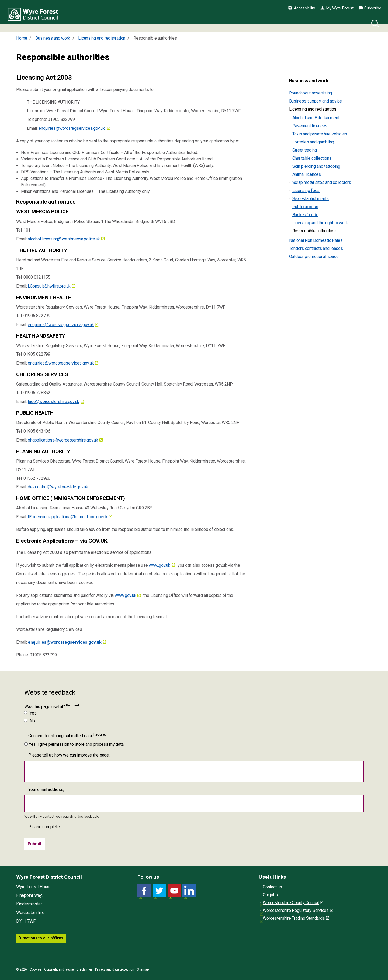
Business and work (309, 81)
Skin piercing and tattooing (316, 166)
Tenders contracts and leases (316, 248)
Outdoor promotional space (314, 256)
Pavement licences (310, 126)
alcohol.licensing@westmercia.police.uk (64, 239)
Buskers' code (305, 215)
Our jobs (270, 895)
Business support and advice (316, 101)
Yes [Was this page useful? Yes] (30, 713)
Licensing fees (306, 190)
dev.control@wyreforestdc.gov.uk (58, 487)
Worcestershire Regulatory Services (298, 911)
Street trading (305, 150)
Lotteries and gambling (313, 142)
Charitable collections (312, 158)
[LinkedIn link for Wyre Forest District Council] (189, 891)
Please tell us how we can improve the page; (69, 755)
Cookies (35, 969)
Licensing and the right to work (320, 223)
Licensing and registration (313, 109)
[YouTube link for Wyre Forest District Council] (174, 891)
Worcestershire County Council (293, 903)
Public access (305, 207)
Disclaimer (84, 969)
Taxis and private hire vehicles (320, 134)
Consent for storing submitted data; (67, 735)
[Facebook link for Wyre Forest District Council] (144, 891)
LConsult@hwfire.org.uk (49, 286)
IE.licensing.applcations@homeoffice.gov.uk (68, 517)
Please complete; (44, 827)
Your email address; (46, 790)
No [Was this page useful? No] (30, 721)
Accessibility (302, 8)
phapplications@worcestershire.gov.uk (63, 440)
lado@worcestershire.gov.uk (53, 402)
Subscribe (370, 8)
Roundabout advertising (311, 93)
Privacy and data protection (115, 969)
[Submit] (35, 844)
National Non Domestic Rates (316, 240)
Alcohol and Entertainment (316, 118)
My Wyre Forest (337, 8)
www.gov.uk (160, 565)
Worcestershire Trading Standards (296, 918)
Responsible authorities (314, 231)
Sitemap (143, 969)
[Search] (374, 23)
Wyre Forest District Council (36, 16)
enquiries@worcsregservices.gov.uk (72, 128)
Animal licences (307, 174)
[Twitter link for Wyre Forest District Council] (159, 891)
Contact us (272, 887)
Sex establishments (311, 199)
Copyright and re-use (59, 969)
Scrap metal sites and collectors (322, 182)
